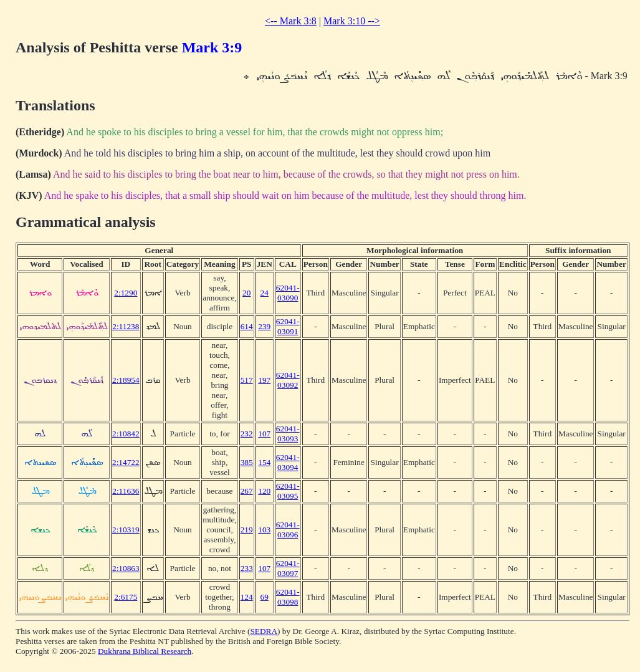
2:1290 (126, 293)
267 (247, 491)
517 (247, 380)
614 (247, 326)
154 (264, 462)
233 (247, 568)
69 (265, 597)
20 (246, 293)
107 (264, 434)
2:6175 (126, 597)
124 (247, 597)
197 (264, 380)
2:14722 (126, 462)
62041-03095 (288, 491)
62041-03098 (288, 597)
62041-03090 (288, 293)
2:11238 (126, 326)
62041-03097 (288, 568)
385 (247, 462)
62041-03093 (288, 434)
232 (247, 434)
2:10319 (126, 530)
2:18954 (126, 380)
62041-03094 (288, 462)
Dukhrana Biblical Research (145, 651)
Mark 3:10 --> (352, 21)
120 (264, 491)
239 (264, 326)
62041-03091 (288, 326)
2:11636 (126, 491)
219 (247, 530)
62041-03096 (288, 530)
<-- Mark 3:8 (291, 21)
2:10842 (126, 434)
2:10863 (126, 568)
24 (265, 293)
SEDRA (264, 631)
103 (264, 530)
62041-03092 (288, 380)
